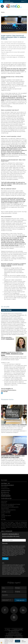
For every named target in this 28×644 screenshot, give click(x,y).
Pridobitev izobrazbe (18, 629)
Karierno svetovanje (6, 513)
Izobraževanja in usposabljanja (15, 634)
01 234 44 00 (7, 1)
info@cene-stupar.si (9, 2)
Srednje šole (4, 503)
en (26, 1)
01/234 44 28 (7, 494)
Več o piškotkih (24, 641)
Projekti (3, 514)
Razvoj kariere (10, 637)
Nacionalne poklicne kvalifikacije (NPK (10, 507)
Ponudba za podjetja (6, 511)
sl (25, 1)
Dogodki (3, 517)
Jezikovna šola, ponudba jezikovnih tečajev (11, 504)
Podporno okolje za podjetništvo (8, 510)
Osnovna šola (4, 501)
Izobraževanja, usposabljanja (7, 506)
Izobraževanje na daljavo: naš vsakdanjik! (14, 425)
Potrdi (18, 641)
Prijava (5, 558)
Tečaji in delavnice (15, 632)
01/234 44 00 (6, 492)
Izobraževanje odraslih (6, 516)
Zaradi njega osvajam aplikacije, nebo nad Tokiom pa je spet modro (13, 457)
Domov (3, 12)
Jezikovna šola (19, 637)
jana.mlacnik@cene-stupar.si (9, 390)
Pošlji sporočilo (20, 600)
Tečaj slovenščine (5, 508)
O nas (22, 1)
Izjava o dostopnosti (7, 531)
